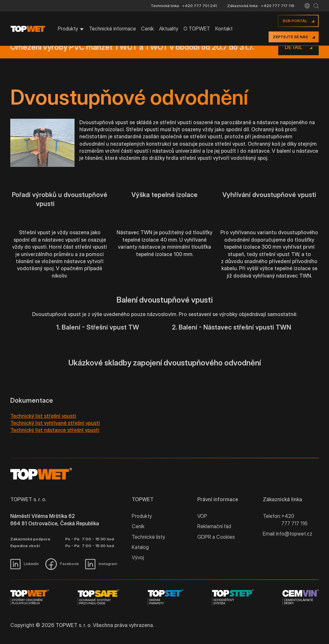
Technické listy (148, 537)
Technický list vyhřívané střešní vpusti (55, 423)
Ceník (147, 29)
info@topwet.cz (294, 534)
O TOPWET (197, 29)
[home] (31, 29)
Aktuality (169, 29)
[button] (307, 6)
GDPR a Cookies (216, 537)
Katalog (140, 547)
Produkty (142, 516)
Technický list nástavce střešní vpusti (55, 430)
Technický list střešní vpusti (43, 416)
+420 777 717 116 (278, 6)
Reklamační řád (214, 526)
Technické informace (112, 29)
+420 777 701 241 (200, 6)
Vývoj (138, 557)
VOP (202, 516)
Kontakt (224, 29)
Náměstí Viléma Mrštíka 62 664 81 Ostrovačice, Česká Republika (55, 519)
